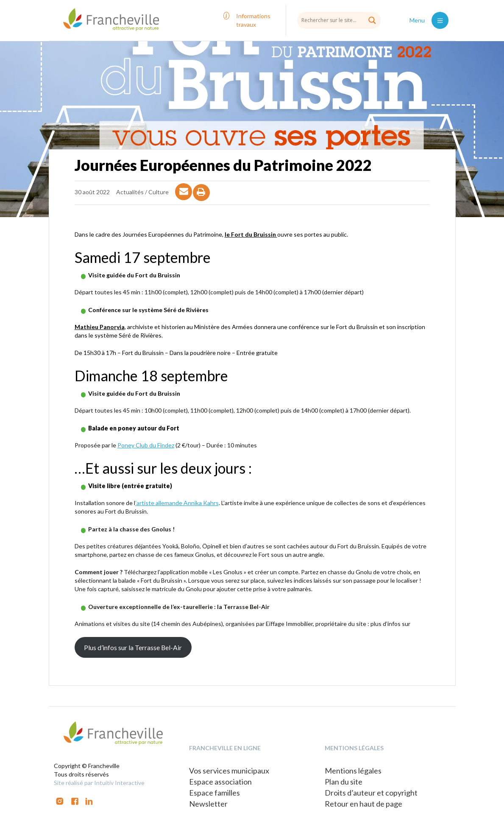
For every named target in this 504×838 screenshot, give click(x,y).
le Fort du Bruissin (251, 234)
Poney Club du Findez (146, 445)
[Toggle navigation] (440, 20)
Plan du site (344, 782)
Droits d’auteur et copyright (371, 793)
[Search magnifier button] (372, 20)
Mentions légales (353, 771)
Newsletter (208, 804)
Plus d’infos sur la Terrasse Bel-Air (133, 647)
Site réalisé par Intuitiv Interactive (99, 783)
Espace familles (214, 793)
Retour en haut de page (363, 804)
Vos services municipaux (229, 771)
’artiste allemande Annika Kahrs (177, 503)
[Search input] (339, 20)
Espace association (220, 782)
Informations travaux (253, 20)
